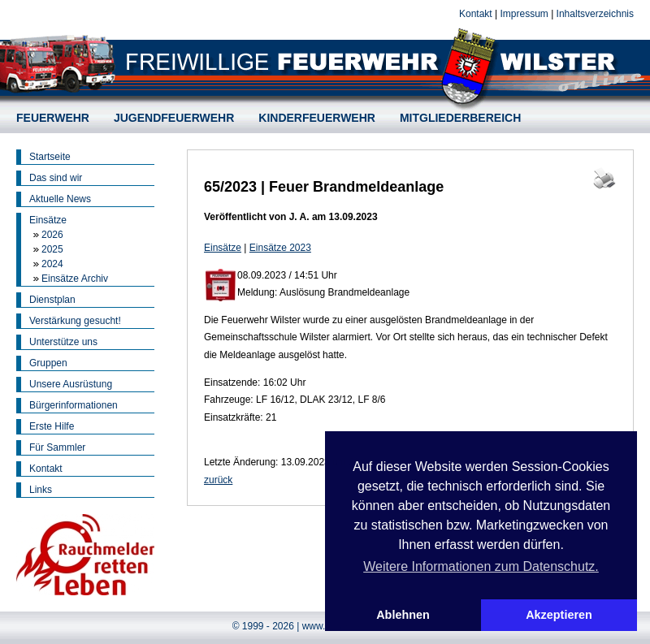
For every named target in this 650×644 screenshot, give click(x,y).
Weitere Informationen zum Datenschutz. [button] (481, 566)
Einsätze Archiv (75, 279)
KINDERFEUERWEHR (317, 118)
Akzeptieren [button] (559, 615)
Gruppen (48, 363)
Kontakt (476, 14)
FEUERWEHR (53, 118)
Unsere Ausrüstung (71, 384)
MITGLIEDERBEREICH (460, 118)
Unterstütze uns (63, 342)
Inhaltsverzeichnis (595, 14)
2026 (52, 235)
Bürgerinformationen (74, 405)
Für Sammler (57, 447)
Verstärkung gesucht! (75, 321)
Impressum (524, 14)
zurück (218, 480)
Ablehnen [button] (403, 615)
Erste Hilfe (52, 426)
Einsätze (48, 220)
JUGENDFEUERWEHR (174, 118)
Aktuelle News (60, 199)
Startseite (50, 157)
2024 (52, 264)
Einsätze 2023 (280, 248)
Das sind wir (56, 178)
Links (41, 490)
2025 (52, 249)
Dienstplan (52, 300)
